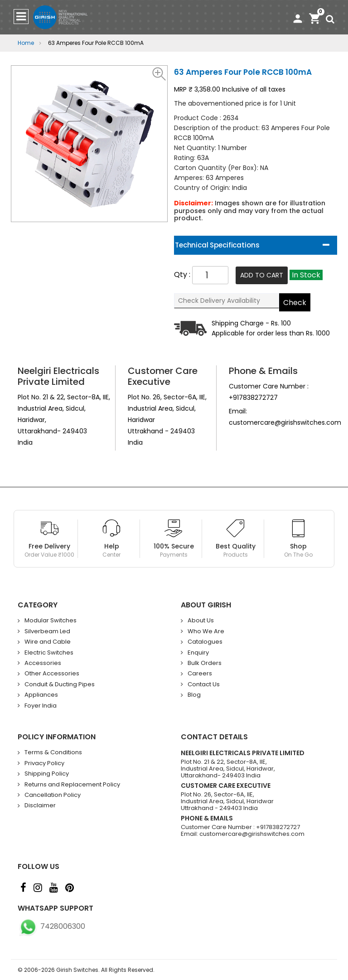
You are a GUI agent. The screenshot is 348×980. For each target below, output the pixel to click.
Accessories (43, 663)
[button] (159, 73)
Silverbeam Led (47, 631)
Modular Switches (51, 621)
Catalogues (205, 642)
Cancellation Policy (53, 795)
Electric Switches (49, 653)
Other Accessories (52, 674)
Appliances (41, 695)
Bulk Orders (205, 663)
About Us (201, 621)
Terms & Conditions (53, 752)
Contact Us (204, 684)
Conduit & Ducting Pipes (60, 684)
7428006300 (51, 926)
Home (26, 43)
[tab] (256, 245)
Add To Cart (262, 275)
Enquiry (198, 653)
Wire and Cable (48, 642)
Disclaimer (40, 805)
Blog (194, 695)
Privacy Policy (44, 763)
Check (296, 303)
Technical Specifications (217, 245)
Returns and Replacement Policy (72, 785)
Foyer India (41, 706)
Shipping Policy (47, 774)
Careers (200, 674)
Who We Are (206, 631)
